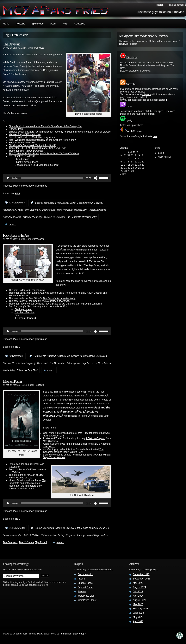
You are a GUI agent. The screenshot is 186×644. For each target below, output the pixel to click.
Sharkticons (9, 217)
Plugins (81, 579)
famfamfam (66, 634)
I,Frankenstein (37, 290)
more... (12, 224)
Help (65, 24)
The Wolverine (26, 542)
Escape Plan (63, 356)
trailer (17, 129)
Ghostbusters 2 (85, 203)
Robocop (46, 535)
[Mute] (96, 178)
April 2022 (138, 621)
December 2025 (141, 574)
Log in (161, 153)
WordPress (22, 634)
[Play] (8, 178)
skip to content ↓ (178, 5)
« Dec (123, 174)
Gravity (75, 356)
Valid (165, 157)
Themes (82, 592)
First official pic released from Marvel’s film (45, 126)
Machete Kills (49, 210)
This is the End (24, 370)
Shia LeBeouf (23, 217)
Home (6, 24)
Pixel (40, 634)
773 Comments (17, 203)
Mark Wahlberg (65, 210)
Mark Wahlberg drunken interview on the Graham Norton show (43, 140)
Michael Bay (80, 210)
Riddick (36, 535)
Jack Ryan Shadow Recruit (34, 293)
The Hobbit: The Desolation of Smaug (56, 363)
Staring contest (23, 309)
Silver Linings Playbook (64, 535)
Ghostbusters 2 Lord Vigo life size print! (37, 165)
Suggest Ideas (85, 583)
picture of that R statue (84, 433)
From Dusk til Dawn (65, 203)
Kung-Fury (23, 210)
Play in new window (24, 186)
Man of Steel (37, 475)
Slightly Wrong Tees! (26, 162)
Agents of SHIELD (65, 528)
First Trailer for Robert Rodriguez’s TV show (44, 154)
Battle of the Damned (64, 304)
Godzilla (98, 203)
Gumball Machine (25, 312)
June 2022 (138, 613)
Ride (17, 315)
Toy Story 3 (41, 542)
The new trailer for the (39, 301)
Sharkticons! (22, 159)
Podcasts (20, 24)
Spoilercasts (37, 24)
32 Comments (16, 356)
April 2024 (138, 596)
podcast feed (160, 100)
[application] (57, 178)
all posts (146, 94)
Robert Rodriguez (97, 210)
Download (42, 186)
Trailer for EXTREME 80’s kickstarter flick (37, 148)
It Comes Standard (25, 318)
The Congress (10, 542)
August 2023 (139, 600)
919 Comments (17, 528)
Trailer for (26, 151)
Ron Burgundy (28, 363)
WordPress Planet (87, 600)
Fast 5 (79, 528)
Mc (8, 48)
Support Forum (85, 587)
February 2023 (140, 609)
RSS (18, 194)
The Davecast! (12, 44)
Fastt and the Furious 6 (95, 528)
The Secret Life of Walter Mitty (59, 298)
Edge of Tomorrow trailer (22, 143)
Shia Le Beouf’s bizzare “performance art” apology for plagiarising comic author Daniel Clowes (60, 132)
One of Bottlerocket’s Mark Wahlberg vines (32, 137)
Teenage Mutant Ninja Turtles (92, 535)
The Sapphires (84, 363)
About (53, 24)
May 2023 (138, 604)
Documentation (86, 574)
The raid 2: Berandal (54, 217)
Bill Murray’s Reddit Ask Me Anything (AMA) (32, 145)
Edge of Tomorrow (45, 203)
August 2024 (139, 587)
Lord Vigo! (35, 210)
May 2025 (138, 583)
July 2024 (138, 592)
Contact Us (79, 24)
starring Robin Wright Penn (73, 451)
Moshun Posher (12, 381)
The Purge (37, 217)
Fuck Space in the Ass (16, 235)
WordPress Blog (86, 596)
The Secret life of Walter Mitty (81, 217)
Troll (35, 370)
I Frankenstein (87, 356)
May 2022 (138, 617)
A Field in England (96, 438)
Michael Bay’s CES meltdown (25, 134)
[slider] (52, 178)
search (160, 5)
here (152, 111)
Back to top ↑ (80, 634)
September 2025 (142, 579)
